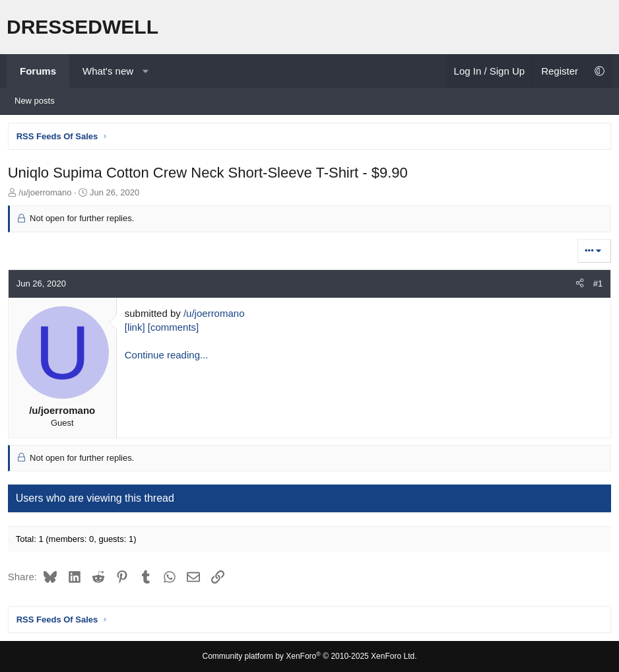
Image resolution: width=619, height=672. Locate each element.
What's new (108, 71)
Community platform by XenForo (310, 656)
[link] (137, 329)
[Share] (578, 286)
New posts (35, 101)
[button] (146, 71)
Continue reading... (169, 357)
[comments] (176, 329)
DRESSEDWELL (82, 27)
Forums (38, 71)
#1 (596, 286)
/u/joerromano (216, 315)
